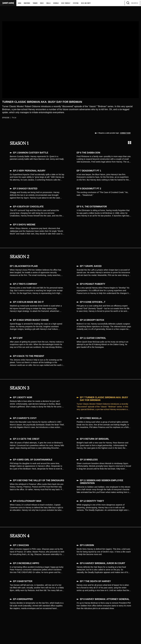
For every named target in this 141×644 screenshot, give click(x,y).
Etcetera (76, 3)
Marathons (27, 3)
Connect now (125, 133)
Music (42, 3)
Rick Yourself (66, 3)
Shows (19, 3)
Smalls (48, 3)
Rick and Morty (86, 3)
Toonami (35, 3)
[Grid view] (130, 143)
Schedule (56, 3)
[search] (137, 3)
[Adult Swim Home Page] (8, 3)
